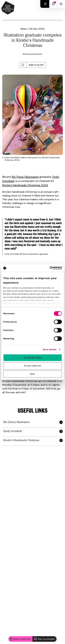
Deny (32, 374)
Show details (49, 349)
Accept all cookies (32, 357)
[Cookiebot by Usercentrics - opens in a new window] (50, 268)
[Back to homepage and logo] (8, 8)
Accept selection (33, 366)
